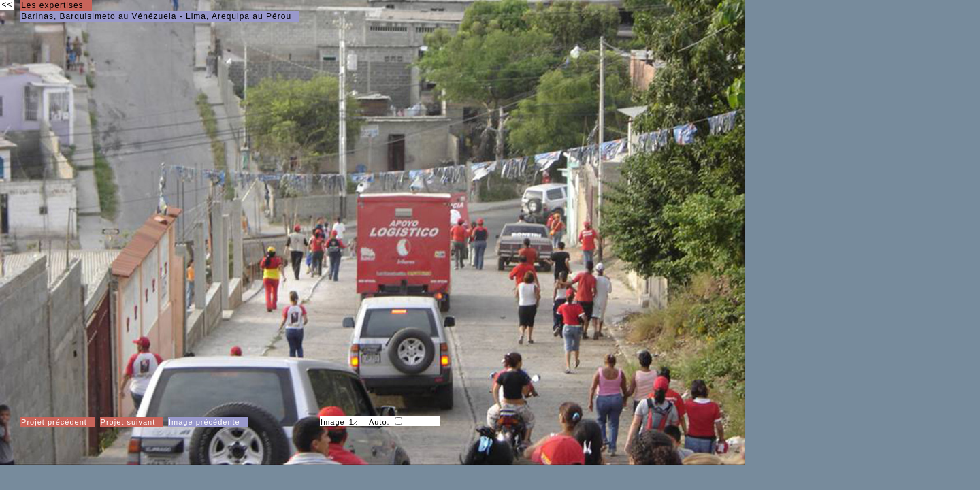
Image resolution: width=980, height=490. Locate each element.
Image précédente (205, 422)
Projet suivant (128, 422)
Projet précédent (54, 422)
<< (7, 5)
